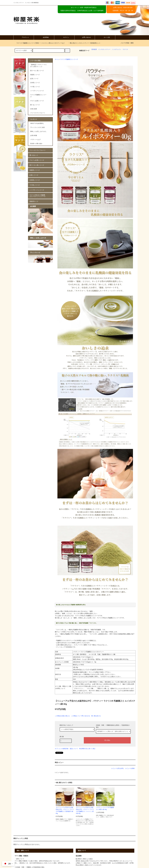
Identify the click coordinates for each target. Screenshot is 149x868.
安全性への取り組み (36, 144)
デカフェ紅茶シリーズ (37, 160)
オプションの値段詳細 (62, 749)
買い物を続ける (96, 716)
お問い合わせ (85, 37)
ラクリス (125, 49)
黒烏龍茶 (94, 49)
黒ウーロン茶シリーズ (37, 165)
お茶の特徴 (34, 136)
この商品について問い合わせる (81, 716)
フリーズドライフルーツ (37, 150)
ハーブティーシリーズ (37, 190)
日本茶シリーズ (35, 180)
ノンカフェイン (116, 49)
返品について (74, 749)
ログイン (64, 37)
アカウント (24, 37)
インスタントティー (104, 49)
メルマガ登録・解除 (127, 43)
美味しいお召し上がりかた (38, 131)
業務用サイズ (34, 201)
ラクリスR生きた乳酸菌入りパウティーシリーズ (37, 196)
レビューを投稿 (130, 768)
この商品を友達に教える (62, 716)
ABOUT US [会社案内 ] (37, 123)
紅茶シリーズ (34, 175)
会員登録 (44, 37)
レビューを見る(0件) (117, 768)
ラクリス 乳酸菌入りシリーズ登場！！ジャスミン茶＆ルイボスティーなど (39, 43)
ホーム (57, 59)
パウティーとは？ (36, 140)
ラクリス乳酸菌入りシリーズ (69, 59)
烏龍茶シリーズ (35, 170)
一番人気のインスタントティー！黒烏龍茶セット (83, 43)
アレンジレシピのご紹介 (38, 127)
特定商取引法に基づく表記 (87, 749)
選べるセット (34, 155)
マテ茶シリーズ (35, 185)
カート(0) (105, 37)
